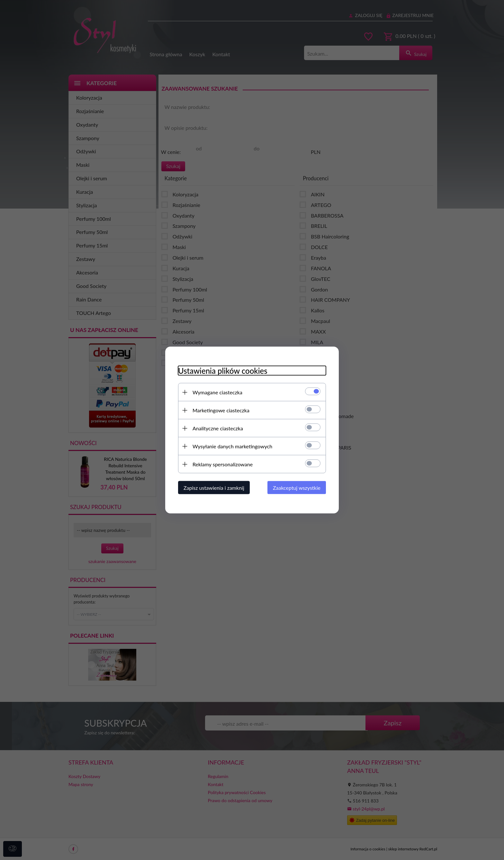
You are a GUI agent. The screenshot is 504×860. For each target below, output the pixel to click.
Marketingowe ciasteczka (221, 410)
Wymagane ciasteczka (217, 392)
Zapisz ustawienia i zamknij (214, 488)
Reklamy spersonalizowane (223, 464)
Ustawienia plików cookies (223, 371)
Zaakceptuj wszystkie (297, 488)
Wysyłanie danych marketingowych (232, 446)
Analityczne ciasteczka (218, 428)
